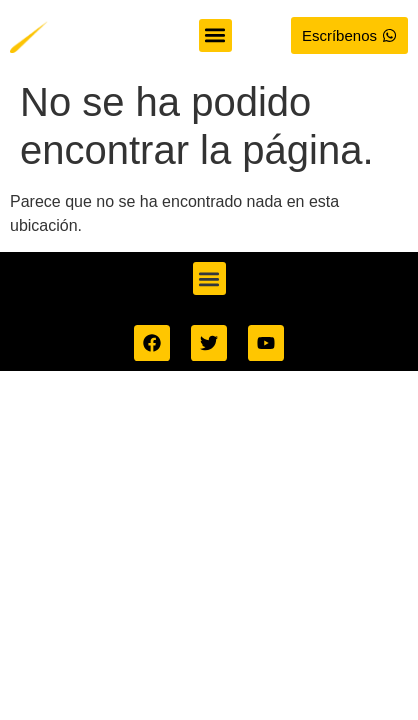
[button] (215, 35)
